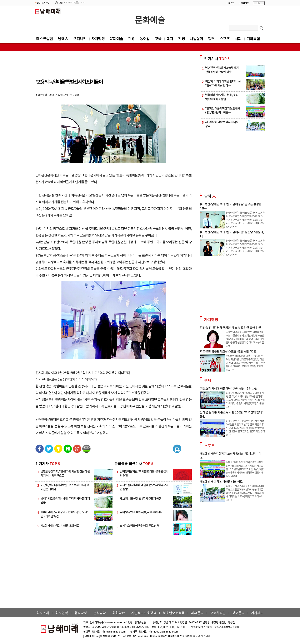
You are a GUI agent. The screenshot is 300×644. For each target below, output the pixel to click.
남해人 (63, 38)
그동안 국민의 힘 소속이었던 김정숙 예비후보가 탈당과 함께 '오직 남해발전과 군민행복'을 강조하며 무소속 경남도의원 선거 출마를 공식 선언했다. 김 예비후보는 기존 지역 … (245, 339)
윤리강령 (81, 613)
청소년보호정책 (174, 613)
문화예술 (150, 19)
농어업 (145, 38)
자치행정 (98, 38)
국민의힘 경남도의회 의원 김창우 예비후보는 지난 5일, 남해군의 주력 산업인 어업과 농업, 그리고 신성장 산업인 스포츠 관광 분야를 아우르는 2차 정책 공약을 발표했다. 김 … (245, 363)
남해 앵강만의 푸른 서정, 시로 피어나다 (141, 512)
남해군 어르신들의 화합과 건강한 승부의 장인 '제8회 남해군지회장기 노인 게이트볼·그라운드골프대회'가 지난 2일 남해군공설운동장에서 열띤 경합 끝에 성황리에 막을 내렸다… (245, 469)
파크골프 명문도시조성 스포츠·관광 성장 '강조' (229, 351)
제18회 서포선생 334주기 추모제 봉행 (141, 498)
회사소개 (43, 613)
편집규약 (100, 613)
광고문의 (238, 613)
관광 (131, 38)
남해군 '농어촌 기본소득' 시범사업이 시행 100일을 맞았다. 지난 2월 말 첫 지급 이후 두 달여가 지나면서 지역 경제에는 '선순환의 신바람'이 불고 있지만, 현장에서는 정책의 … (245, 428)
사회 (238, 38)
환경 (181, 38)
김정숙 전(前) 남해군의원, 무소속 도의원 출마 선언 (231, 328)
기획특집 (253, 38)
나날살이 (196, 38)
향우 (211, 38)
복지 (170, 38)
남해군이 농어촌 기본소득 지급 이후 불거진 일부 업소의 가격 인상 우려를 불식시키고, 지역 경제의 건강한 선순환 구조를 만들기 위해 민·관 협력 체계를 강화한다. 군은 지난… (245, 400)
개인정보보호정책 (144, 613)
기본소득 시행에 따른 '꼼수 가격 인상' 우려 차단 (229, 388)
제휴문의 (197, 613)
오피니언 (80, 38)
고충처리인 (218, 613)
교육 (158, 38)
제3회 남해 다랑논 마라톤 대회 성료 (60, 526)
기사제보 (257, 613)
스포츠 (225, 38)
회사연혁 (62, 613)
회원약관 (119, 613)
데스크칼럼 (45, 38)
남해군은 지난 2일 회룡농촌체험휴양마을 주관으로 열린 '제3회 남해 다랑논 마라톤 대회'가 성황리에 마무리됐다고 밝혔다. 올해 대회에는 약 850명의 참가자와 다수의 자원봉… (245, 493)
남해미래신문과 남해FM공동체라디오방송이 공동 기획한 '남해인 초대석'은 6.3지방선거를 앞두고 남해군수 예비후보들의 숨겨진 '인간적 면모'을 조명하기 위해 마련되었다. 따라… (245, 219)
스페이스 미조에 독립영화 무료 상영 (139, 526)
